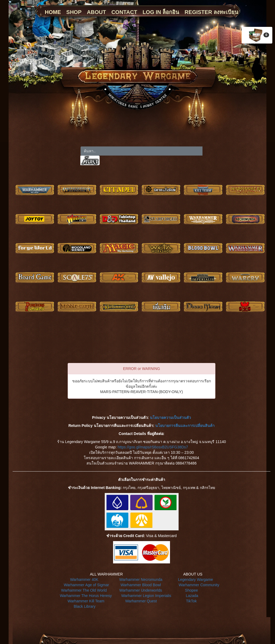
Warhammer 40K (84, 580)
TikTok (191, 601)
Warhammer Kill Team (86, 601)
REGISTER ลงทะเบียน (211, 12)
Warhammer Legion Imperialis (146, 596)
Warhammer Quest (141, 601)
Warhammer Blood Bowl (141, 585)
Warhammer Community (199, 585)
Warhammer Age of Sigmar (86, 585)
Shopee (191, 590)
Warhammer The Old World (84, 590)
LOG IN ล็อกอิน (161, 12)
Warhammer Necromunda (141, 580)
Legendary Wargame (196, 580)
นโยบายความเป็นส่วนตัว (170, 418)
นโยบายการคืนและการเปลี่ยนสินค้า (185, 426)
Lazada (192, 596)
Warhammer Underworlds (141, 590)
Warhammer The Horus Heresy (86, 596)
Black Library (85, 606)
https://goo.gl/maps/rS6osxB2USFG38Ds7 (153, 447)
